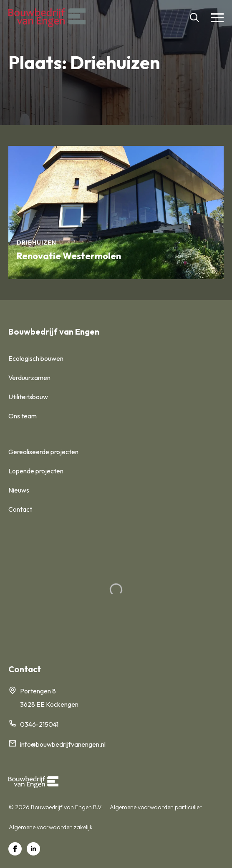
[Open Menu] (217, 18)
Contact (20, 509)
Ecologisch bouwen (36, 358)
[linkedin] (33, 849)
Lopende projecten (36, 471)
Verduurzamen (29, 378)
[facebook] (15, 849)
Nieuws (19, 490)
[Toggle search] (194, 18)
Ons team (23, 416)
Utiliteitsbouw (28, 397)
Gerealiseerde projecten (43, 452)
